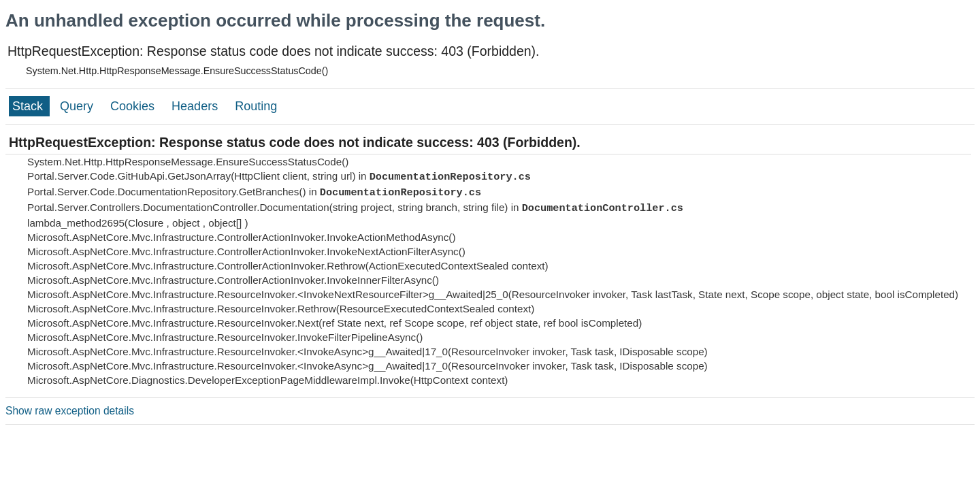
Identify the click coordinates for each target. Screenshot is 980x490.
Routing (256, 106)
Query (78, 106)
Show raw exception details (70, 411)
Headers (196, 106)
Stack (29, 106)
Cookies (134, 106)
